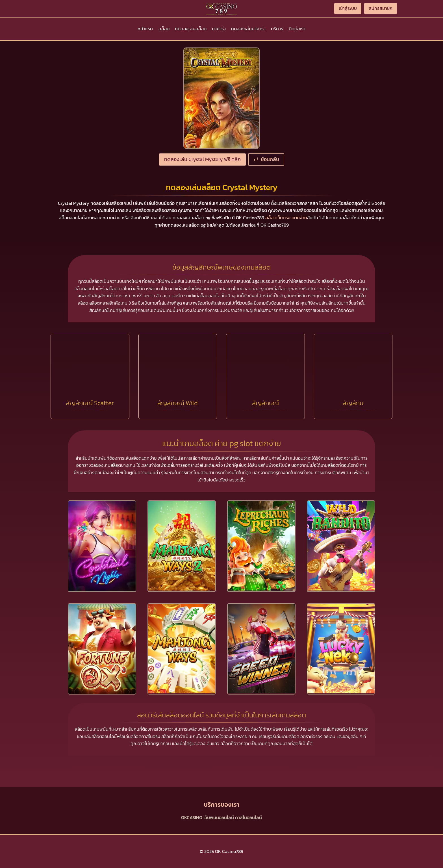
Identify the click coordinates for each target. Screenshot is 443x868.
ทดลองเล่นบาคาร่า (248, 29)
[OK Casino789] (221, 8)
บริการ (277, 29)
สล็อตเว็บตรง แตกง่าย (286, 218)
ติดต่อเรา (297, 29)
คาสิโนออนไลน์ (248, 817)
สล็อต (164, 29)
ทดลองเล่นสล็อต (191, 29)
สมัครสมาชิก (381, 8)
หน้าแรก (145, 29)
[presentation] (102, 546)
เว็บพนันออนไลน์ (219, 817)
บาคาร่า (219, 29)
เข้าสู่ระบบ (348, 8)
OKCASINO (192, 817)
